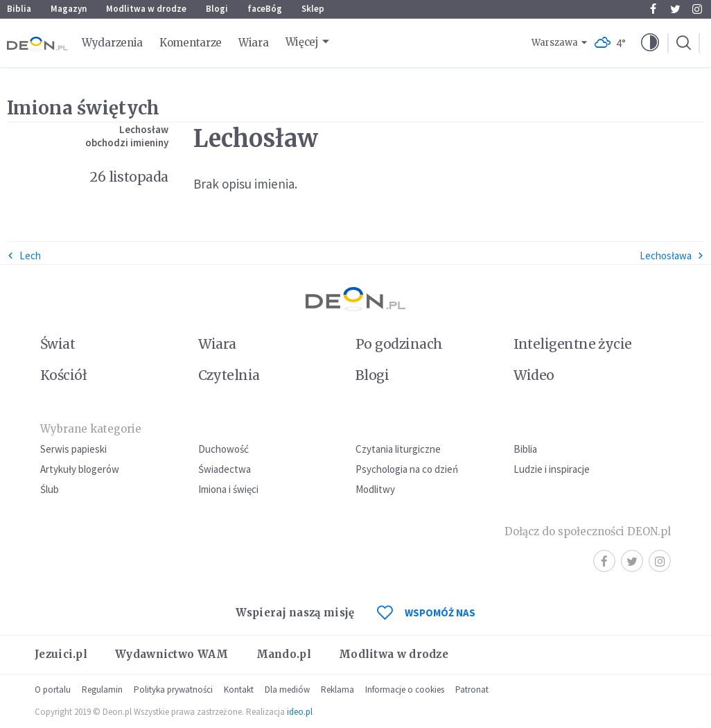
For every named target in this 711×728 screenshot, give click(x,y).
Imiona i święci (228, 489)
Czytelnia (229, 375)
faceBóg (265, 9)
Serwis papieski (73, 449)
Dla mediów (287, 690)
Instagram (697, 9)
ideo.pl (300, 712)
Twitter (675, 9)
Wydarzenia (112, 43)
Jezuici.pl (61, 654)
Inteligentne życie (573, 344)
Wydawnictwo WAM (172, 654)
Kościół (63, 375)
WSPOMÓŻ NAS (426, 613)
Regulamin (102, 690)
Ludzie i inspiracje (552, 469)
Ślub (50, 489)
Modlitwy (375, 489)
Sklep (313, 9)
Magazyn (69, 9)
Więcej (302, 42)
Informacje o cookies (405, 690)
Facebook (653, 9)
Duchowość (223, 449)
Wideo (534, 375)
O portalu (53, 690)
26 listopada (129, 177)
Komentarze (191, 43)
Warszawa (555, 43)
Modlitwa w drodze (146, 9)
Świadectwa (225, 469)
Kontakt (239, 690)
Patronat (472, 690)
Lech (24, 255)
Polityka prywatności (173, 690)
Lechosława (672, 255)
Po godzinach (399, 344)
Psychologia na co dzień (407, 469)
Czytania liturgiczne (398, 449)
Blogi (217, 9)
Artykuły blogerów (80, 469)
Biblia (19, 9)
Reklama (337, 690)
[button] (650, 43)
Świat (58, 344)
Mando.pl (284, 654)
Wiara (254, 43)
